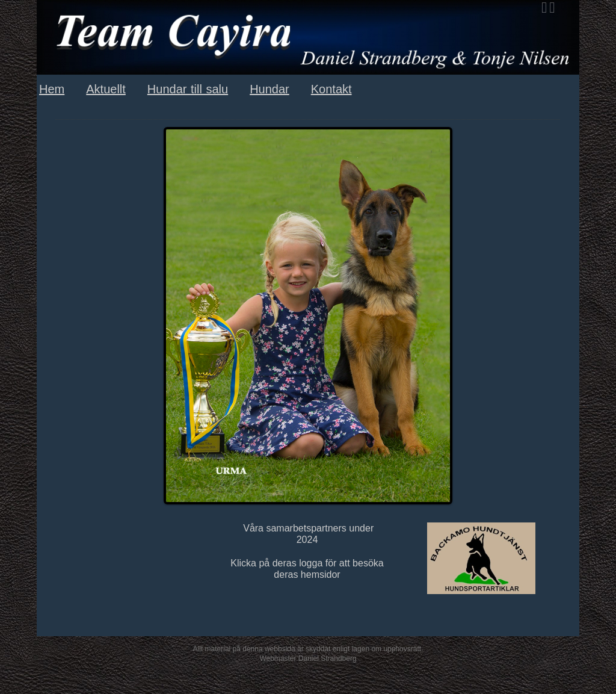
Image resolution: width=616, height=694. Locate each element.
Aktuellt (106, 89)
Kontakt (331, 89)
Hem (52, 89)
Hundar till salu (188, 89)
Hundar (269, 89)
